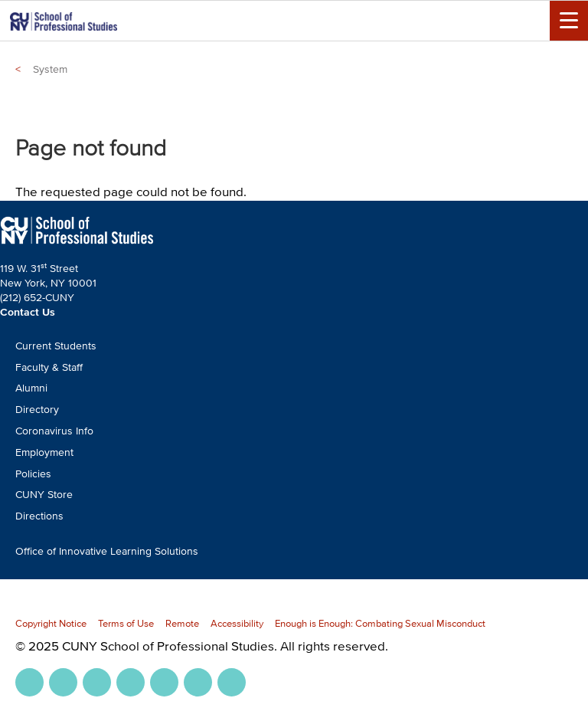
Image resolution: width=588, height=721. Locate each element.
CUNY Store (44, 495)
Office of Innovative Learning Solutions (107, 551)
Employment (44, 452)
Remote (182, 623)
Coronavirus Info (54, 431)
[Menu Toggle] (569, 21)
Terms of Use (126, 623)
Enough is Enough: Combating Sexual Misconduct (380, 623)
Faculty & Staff (49, 367)
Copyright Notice (51, 623)
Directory (37, 410)
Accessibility (237, 623)
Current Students (56, 346)
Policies (33, 474)
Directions (39, 516)
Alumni (31, 388)
